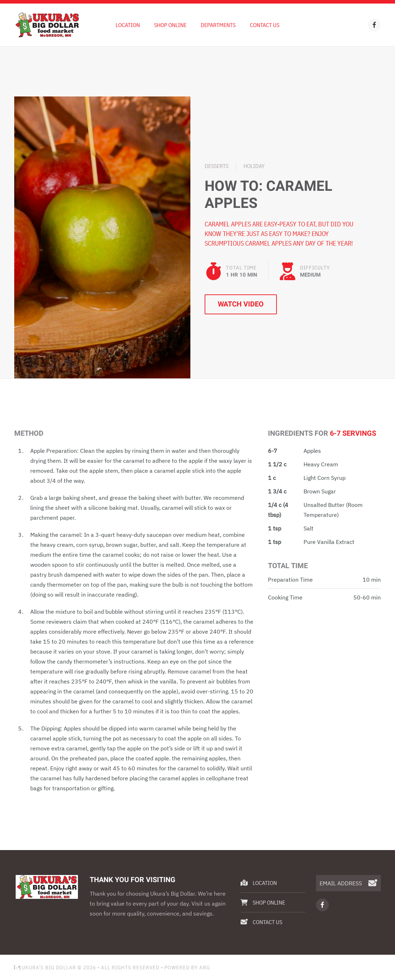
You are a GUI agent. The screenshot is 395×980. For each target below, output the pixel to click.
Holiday (254, 166)
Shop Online (170, 25)
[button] (102, 237)
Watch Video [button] (241, 304)
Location (128, 25)
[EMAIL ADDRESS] (348, 883)
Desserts (217, 166)
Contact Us (265, 25)
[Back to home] (47, 25)
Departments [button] (218, 25)
